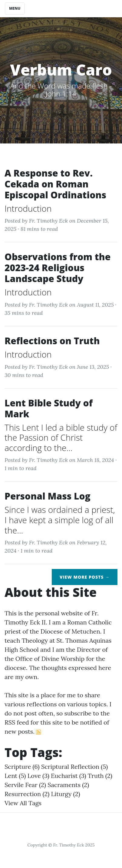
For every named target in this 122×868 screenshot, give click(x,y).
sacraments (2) (68, 785)
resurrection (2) (27, 794)
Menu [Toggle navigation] (15, 8)
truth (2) (100, 776)
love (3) (38, 776)
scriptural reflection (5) (74, 767)
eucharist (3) (68, 776)
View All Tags (23, 803)
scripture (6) (22, 767)
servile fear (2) (25, 785)
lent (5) (15, 776)
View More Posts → (85, 577)
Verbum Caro (61, 70)
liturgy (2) (66, 794)
